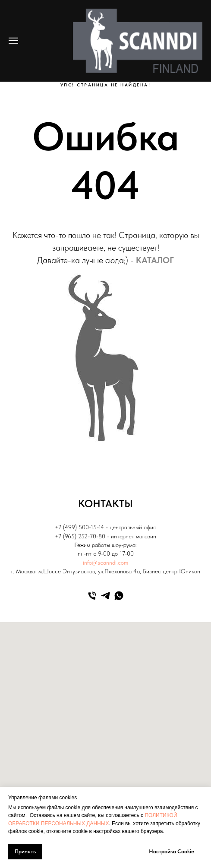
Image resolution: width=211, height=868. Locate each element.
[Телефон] (92, 596)
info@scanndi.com (105, 563)
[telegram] (105, 596)
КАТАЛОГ (155, 260)
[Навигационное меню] (13, 41)
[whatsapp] (119, 596)
